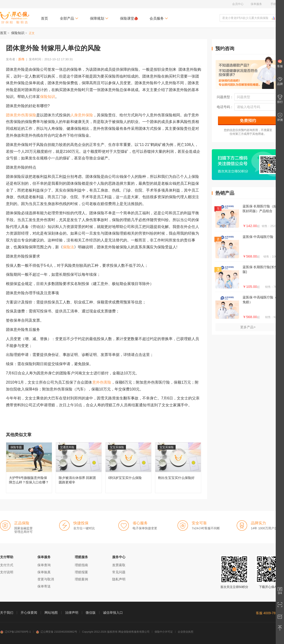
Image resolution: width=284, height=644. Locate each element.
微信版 (91, 613)
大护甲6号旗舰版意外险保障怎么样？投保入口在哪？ (29, 468)
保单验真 (44, 572)
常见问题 (119, 572)
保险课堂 (129, 18)
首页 (44, 18)
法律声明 (72, 613)
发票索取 (119, 565)
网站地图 (51, 613)
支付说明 (7, 572)
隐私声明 (119, 579)
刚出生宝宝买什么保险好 (178, 468)
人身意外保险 (82, 115)
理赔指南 (81, 565)
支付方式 (7, 565)
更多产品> (248, 327)
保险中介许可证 (164, 632)
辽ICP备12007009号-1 (15, 632)
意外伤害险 (102, 382)
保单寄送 (44, 586)
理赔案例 (81, 579)
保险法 (68, 247)
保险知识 (18, 33)
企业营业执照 (186, 632)
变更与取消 (46, 579)
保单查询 (44, 565)
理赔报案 (81, 572)
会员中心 (238, 4)
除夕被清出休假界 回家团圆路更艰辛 (79, 468)
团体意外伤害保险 (21, 115)
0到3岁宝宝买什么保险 (128, 468)
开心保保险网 (15, 18)
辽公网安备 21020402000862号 (56, 632)
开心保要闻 (29, 613)
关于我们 (7, 613)
